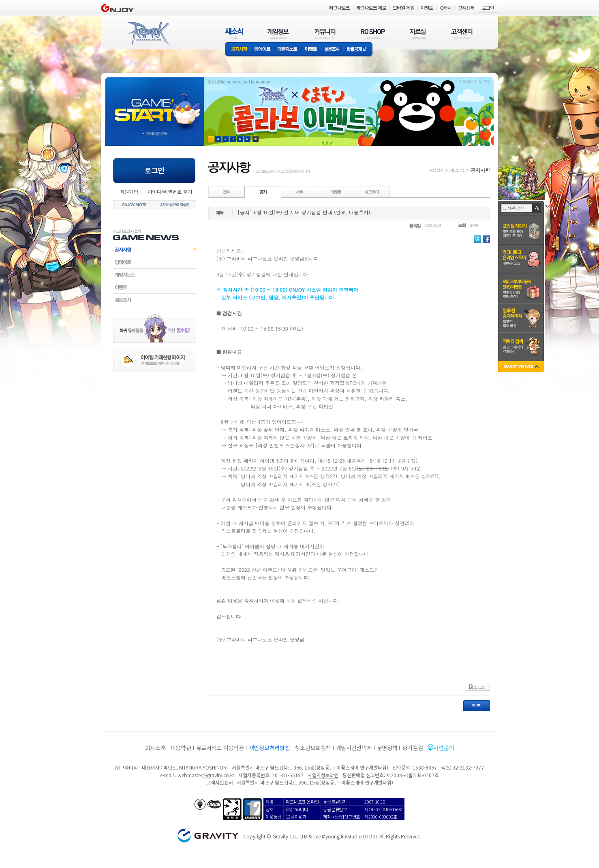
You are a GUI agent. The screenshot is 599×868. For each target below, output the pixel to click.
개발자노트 (288, 50)
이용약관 (181, 748)
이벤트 (311, 50)
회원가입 (129, 191)
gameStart (154, 104)
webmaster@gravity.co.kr (206, 775)
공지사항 (238, 50)
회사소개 (155, 748)
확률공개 (358, 50)
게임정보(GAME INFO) (278, 33)
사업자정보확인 (323, 775)
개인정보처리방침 (270, 748)
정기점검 (412, 748)
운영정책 (387, 748)
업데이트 (262, 50)
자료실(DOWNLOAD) (418, 33)
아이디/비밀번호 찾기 (170, 191)
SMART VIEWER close (522, 367)
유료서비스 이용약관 (220, 748)
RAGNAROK (148, 34)
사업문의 (444, 748)
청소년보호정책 (313, 748)
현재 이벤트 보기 (256, 139)
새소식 (457, 170)
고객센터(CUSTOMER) (462, 33)
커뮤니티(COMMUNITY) (325, 33)
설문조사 (332, 50)
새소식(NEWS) (234, 33)
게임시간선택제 (354, 748)
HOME (436, 170)
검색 (537, 208)
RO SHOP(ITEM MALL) (373, 33)
